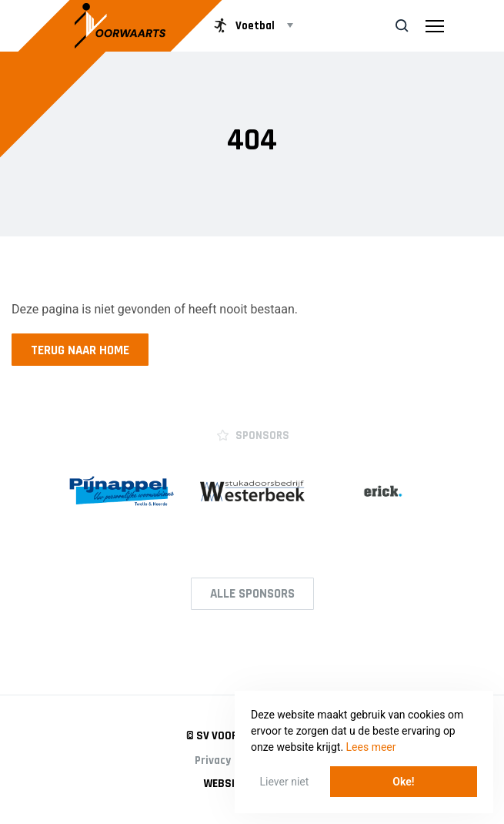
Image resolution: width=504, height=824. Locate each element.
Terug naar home (80, 350)
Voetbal (243, 25)
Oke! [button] (403, 782)
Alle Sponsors (252, 594)
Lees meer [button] (371, 747)
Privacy (213, 760)
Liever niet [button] (285, 782)
